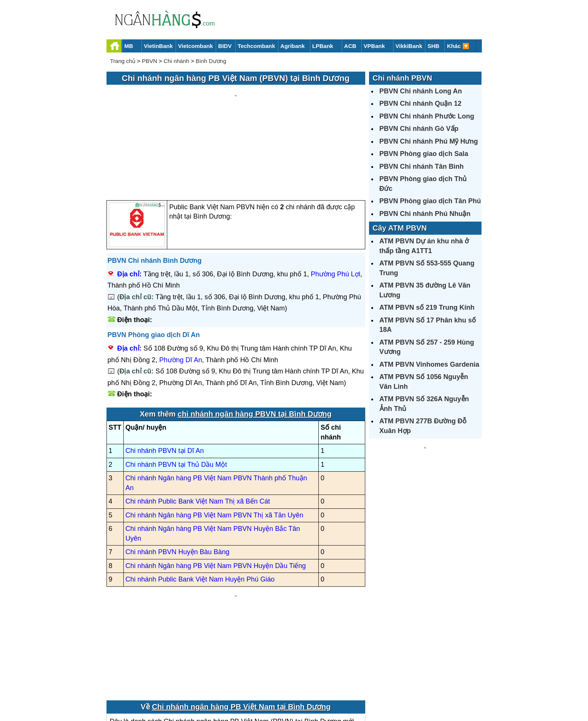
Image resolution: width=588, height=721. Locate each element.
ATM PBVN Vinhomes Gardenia (429, 364)
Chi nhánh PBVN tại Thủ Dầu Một (176, 393)
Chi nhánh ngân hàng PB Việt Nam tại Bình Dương (241, 620)
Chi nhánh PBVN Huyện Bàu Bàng (178, 481)
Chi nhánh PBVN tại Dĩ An (165, 379)
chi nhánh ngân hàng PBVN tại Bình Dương (255, 343)
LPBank (323, 46)
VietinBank (158, 46)
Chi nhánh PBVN (403, 78)
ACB (350, 46)
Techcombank (256, 46)
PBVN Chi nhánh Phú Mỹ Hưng (429, 141)
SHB (433, 46)
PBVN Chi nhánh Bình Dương (155, 189)
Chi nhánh (176, 61)
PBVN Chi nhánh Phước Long (427, 116)
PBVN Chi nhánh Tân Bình (422, 166)
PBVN (149, 61)
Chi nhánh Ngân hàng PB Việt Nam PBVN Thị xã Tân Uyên (214, 444)
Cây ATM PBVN (400, 228)
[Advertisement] (236, 107)
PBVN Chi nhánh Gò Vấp (419, 129)
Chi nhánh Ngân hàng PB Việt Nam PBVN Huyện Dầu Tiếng (216, 494)
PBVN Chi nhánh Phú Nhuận (425, 214)
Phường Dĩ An (181, 288)
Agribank (293, 46)
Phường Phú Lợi (336, 202)
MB (129, 46)
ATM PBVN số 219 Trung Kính (427, 307)
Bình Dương (211, 61)
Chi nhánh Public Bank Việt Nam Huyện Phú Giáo (200, 508)
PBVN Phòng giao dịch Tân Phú (430, 201)
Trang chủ (123, 61)
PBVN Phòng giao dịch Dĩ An (154, 264)
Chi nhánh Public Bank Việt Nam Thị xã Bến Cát (198, 430)
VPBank (374, 46)
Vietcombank (196, 46)
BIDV (225, 46)
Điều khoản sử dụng (349, 690)
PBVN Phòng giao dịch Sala (424, 154)
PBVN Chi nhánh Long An (421, 91)
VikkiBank (409, 46)
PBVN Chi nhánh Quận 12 (421, 103)
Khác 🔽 (458, 46)
